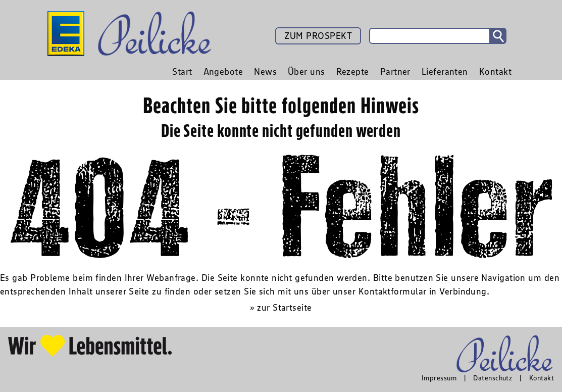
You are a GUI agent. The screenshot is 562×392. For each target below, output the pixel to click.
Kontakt (542, 378)
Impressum (439, 378)
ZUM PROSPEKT (318, 36)
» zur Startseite (281, 308)
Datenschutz (493, 378)
